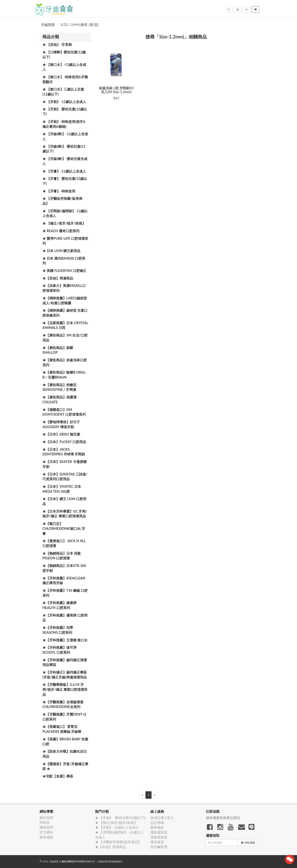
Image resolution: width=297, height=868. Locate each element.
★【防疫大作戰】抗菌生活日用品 (65, 754)
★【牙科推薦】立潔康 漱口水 (65, 640)
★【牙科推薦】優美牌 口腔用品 (65, 618)
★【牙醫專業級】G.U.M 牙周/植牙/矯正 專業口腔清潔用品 (65, 689)
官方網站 (46, 832)
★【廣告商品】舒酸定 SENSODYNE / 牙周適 (59, 387)
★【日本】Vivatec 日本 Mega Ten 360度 (62, 489)
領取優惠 (248, 843)
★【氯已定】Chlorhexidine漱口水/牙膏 (64, 528)
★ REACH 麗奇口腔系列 (61, 231)
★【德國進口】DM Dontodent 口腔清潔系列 (64, 412)
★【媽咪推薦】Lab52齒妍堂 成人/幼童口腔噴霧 (65, 301)
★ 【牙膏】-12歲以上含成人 (64, 171)
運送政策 (157, 842)
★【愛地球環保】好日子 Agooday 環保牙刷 (61, 424)
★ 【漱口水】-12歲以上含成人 (64, 67)
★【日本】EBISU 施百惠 (61, 434)
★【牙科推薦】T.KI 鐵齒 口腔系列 (65, 593)
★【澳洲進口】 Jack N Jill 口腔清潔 (64, 543)
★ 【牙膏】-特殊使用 (59, 191)
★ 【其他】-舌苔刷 (57, 44)
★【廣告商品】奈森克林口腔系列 (65, 362)
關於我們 (46, 818)
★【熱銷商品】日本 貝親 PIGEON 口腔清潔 (62, 556)
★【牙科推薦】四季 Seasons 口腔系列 (58, 630)
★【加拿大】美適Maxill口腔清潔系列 (64, 288)
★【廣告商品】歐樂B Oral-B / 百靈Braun (64, 375)
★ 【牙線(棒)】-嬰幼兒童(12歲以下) (64, 149)
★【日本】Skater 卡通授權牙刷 (64, 464)
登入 (170, 818)
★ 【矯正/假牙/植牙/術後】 (64, 223)
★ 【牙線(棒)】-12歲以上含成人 (65, 136)
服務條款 (157, 827)
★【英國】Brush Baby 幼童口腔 (65, 742)
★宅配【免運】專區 (58, 776)
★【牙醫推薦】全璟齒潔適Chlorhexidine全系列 (63, 704)
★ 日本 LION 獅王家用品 (61, 251)
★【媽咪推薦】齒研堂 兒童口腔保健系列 (65, 313)
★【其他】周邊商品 (58, 278)
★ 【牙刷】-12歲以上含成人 (64, 102)
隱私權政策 (159, 832)
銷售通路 (46, 837)
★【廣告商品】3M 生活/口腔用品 (65, 338)
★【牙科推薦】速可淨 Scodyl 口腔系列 (59, 650)
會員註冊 (157, 818)
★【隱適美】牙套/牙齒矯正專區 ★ (65, 766)
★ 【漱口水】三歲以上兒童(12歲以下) (63, 92)
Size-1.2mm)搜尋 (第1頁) (80, 25)
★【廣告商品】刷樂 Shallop (58, 350)
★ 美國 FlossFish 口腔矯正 (64, 271)
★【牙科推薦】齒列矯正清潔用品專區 (65, 662)
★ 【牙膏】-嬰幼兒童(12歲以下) (65, 181)
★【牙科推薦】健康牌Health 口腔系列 (59, 605)
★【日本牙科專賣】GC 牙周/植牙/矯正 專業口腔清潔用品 (65, 514)
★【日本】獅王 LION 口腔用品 (64, 501)
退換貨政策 (159, 837)
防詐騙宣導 (159, 847)
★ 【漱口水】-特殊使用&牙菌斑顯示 (65, 79)
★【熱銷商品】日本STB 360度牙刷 (64, 568)
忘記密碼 (157, 823)
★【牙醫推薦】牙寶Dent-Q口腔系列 (64, 717)
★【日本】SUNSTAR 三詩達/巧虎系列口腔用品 (65, 477)
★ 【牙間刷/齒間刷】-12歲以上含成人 (65, 213)
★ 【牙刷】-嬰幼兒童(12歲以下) (65, 112)
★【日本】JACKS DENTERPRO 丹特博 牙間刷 (64, 452)
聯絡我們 (46, 827)
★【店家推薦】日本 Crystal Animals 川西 (65, 325)
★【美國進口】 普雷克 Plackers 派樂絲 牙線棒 (62, 729)
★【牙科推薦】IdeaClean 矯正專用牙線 (64, 581)
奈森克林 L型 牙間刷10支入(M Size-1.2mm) (116, 90)
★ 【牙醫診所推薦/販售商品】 (62, 201)
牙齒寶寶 (48, 25)
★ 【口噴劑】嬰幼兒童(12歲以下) (64, 55)
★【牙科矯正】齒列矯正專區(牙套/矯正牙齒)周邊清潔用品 (65, 675)
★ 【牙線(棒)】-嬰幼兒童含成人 (65, 161)
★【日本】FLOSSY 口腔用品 (64, 442)
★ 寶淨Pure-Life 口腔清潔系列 (65, 241)
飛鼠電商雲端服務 (109, 861)
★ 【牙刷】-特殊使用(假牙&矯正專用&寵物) (64, 124)
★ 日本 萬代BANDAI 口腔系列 (64, 261)
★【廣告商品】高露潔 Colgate (59, 400)
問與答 (45, 823)
